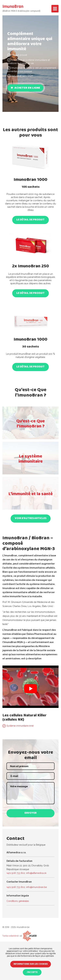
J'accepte (32, 972)
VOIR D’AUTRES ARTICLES (31, 519)
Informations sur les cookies (31, 964)
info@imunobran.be (37, 887)
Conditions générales (18, 901)
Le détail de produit (30, 220)
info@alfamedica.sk (36, 873)
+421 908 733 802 (16, 873)
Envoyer (31, 813)
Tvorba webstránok (11, 936)
